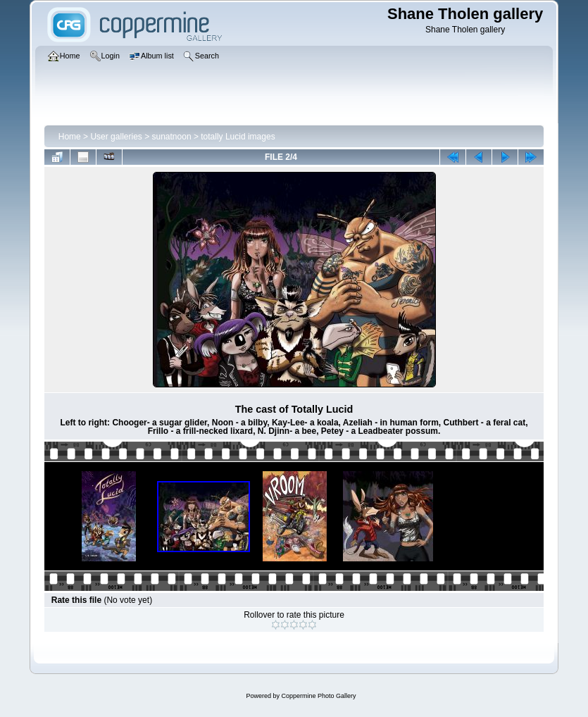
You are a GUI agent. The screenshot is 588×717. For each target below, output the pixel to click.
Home (70, 137)
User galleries (116, 137)
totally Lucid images (238, 137)
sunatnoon (172, 137)
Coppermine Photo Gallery (318, 696)
